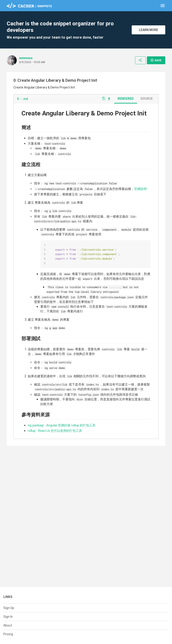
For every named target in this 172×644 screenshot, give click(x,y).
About (8, 625)
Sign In (8, 617)
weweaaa (26, 58)
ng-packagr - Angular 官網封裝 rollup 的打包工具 (62, 425)
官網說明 (140, 189)
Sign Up (9, 608)
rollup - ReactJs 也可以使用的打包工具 (55, 431)
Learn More (148, 30)
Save (156, 60)
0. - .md (23, 99)
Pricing (8, 634)
